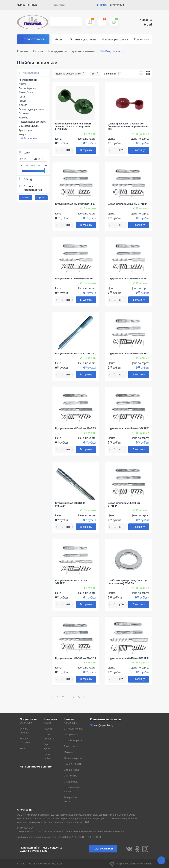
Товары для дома (71, 799)
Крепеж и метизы (28, 80)
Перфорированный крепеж (33, 122)
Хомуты (23, 134)
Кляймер (24, 118)
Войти (102, 5)
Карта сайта (47, 756)
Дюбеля (23, 105)
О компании (27, 723)
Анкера (23, 84)
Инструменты (29, 73)
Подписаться (103, 849)
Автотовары (71, 723)
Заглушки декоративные (32, 109)
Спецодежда (71, 782)
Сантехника (71, 776)
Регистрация (116, 5)
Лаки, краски (71, 746)
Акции (59, 39)
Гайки (22, 97)
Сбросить (41, 198)
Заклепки (24, 113)
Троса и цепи (26, 130)
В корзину (86, 150)
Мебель (68, 752)
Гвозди (22, 101)
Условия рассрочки (115, 39)
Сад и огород (71, 770)
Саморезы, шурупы (29, 126)
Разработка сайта (130, 864)
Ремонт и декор (73, 764)
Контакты (25, 749)
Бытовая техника (73, 729)
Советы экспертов (49, 736)
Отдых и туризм (73, 758)
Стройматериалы (74, 740)
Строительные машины (72, 789)
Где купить (142, 39)
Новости (49, 729)
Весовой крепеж (27, 88)
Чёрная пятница (27, 5)
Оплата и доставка (83, 39)
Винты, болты (26, 92)
